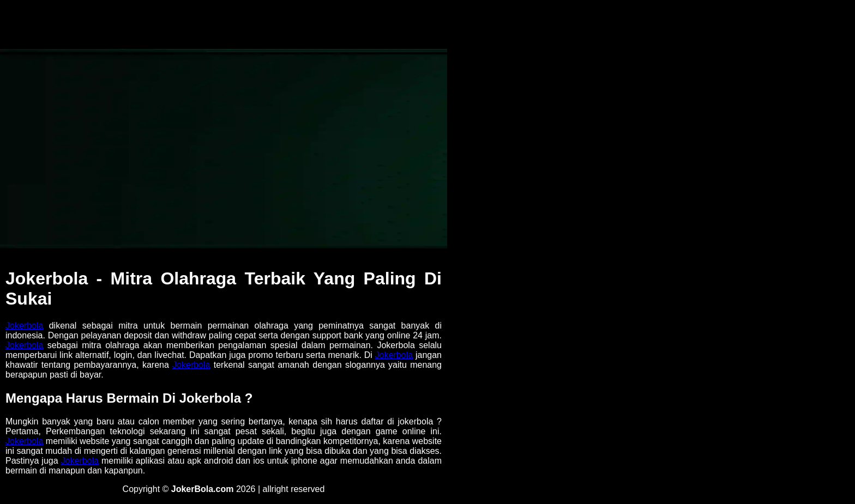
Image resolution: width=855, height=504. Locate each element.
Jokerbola (24, 326)
